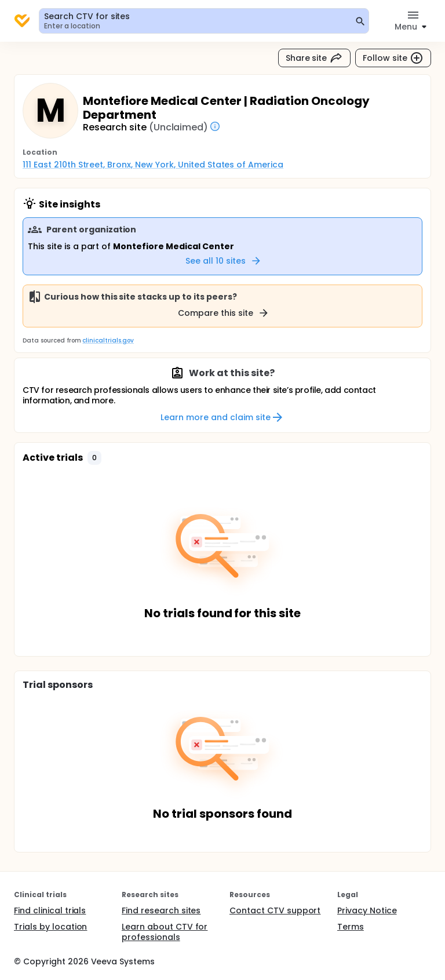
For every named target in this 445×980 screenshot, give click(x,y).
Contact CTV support (275, 910)
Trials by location (50, 927)
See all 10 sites (224, 261)
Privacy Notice (367, 910)
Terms (351, 927)
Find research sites (161, 910)
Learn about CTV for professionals (165, 932)
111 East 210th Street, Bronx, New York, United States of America (153, 165)
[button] (94, 458)
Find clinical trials (50, 910)
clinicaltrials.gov (108, 340)
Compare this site (224, 313)
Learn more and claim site (222, 417)
